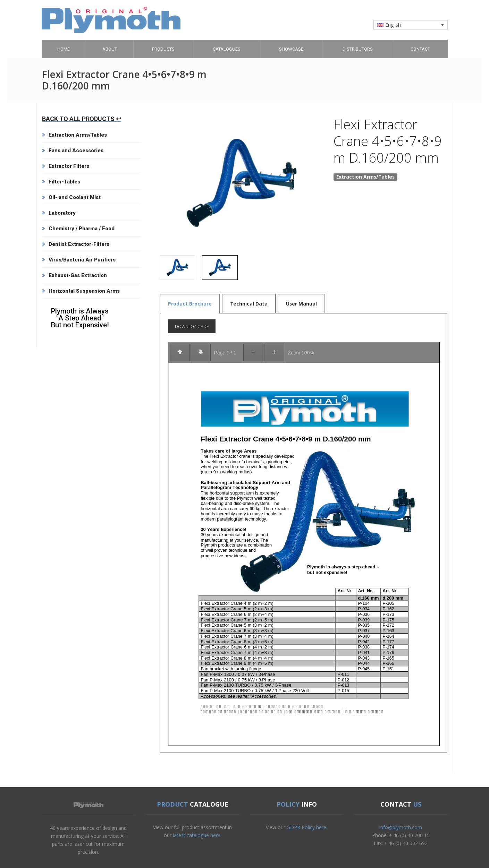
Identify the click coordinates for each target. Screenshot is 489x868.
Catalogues (227, 49)
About (110, 49)
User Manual (301, 304)
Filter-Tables (64, 182)
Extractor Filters (69, 166)
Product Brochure (190, 304)
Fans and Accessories (76, 151)
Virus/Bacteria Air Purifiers (82, 260)
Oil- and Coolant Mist (75, 197)
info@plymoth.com (401, 827)
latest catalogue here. (197, 835)
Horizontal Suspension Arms (84, 291)
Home (64, 49)
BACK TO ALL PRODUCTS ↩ (82, 119)
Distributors (358, 49)
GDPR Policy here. (307, 827)
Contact (420, 49)
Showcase (291, 49)
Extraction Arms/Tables (78, 135)
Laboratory (62, 213)
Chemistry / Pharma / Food (82, 229)
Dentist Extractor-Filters (79, 244)
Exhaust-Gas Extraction (78, 275)
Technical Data (249, 304)
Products (163, 49)
